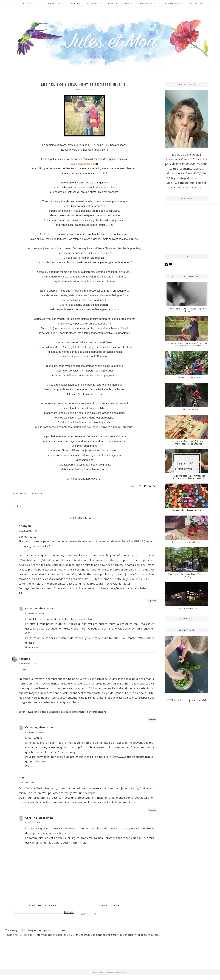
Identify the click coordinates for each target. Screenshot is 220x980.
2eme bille (90, 164)
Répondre (152, 601)
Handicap (37, 494)
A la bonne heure (188, 609)
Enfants (24, 494)
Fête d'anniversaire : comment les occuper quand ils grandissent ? (187, 477)
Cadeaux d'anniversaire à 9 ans (187, 510)
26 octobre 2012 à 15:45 (28, 531)
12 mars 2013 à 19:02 (33, 823)
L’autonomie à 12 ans (187, 410)
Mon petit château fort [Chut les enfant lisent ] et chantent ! (187, 443)
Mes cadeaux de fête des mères (187, 542)
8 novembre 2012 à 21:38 (35, 614)
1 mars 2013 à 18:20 (26, 783)
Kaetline (24, 659)
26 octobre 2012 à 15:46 (28, 664)
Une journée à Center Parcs (187, 378)
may (22, 778)
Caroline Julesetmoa (39, 608)
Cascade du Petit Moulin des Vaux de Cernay (187, 575)
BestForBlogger (122, 972)
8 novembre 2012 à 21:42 (35, 732)
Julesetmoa (103, 972)
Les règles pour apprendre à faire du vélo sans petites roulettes (188, 344)
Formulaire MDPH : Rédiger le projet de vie (187, 310)
